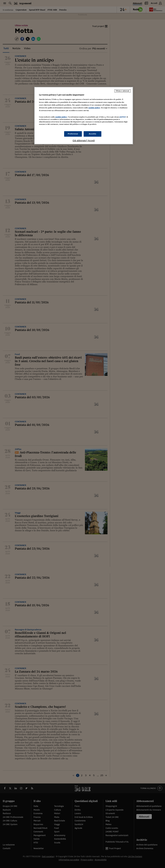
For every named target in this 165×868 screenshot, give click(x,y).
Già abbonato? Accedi (84, 141)
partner (123, 117)
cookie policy (94, 108)
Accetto (92, 134)
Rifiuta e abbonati (123, 91)
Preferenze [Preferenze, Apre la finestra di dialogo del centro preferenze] (73, 134)
